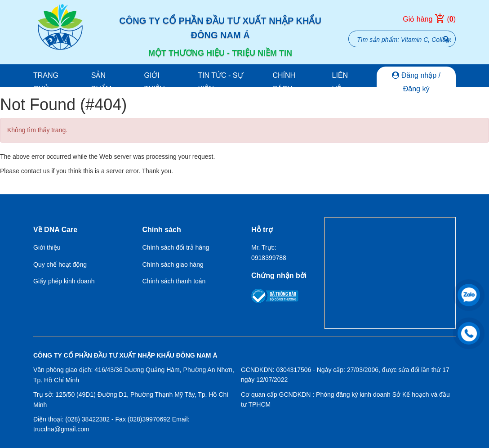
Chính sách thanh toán (174, 281)
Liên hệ (340, 82)
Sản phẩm (102, 82)
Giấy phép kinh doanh (64, 281)
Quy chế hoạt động (60, 264)
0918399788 (269, 258)
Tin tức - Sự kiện (220, 82)
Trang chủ (46, 82)
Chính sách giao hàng (173, 264)
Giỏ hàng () (429, 19)
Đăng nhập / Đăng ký (416, 82)
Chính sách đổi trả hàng (176, 247)
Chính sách (284, 82)
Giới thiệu (155, 82)
